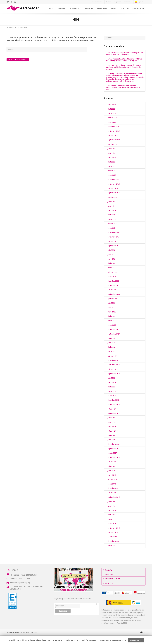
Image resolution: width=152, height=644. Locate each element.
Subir (142, 632)
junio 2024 (111, 206)
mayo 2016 (112, 475)
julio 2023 (111, 250)
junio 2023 (111, 255)
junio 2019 (111, 422)
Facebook (11, 2)
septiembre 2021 (114, 334)
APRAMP (9, 28)
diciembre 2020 (113, 360)
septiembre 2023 (114, 246)
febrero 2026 (112, 118)
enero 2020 (112, 396)
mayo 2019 (112, 427)
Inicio (51, 8)
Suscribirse (127, 2)
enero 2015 (112, 524)
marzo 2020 (112, 391)
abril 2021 (111, 347)
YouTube (15, 2)
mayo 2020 (112, 382)
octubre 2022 (113, 290)
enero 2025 (112, 175)
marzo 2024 (112, 219)
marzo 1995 (112, 546)
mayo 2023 (112, 259)
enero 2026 (112, 122)
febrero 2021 (112, 356)
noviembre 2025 (114, 131)
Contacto (108, 2)
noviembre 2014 (114, 528)
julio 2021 (111, 338)
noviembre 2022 (114, 285)
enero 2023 (112, 277)
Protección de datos (113, 579)
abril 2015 (111, 515)
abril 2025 (111, 162)
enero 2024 (112, 228)
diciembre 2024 (113, 180)
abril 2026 (111, 109)
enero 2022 (112, 325)
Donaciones (124, 8)
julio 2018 (111, 435)
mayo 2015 (112, 510)
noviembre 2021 (114, 330)
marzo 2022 (112, 321)
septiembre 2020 (114, 374)
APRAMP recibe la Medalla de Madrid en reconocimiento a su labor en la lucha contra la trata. (123, 87)
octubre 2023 (113, 241)
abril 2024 (111, 215)
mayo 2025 (112, 157)
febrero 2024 (112, 224)
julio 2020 (111, 378)
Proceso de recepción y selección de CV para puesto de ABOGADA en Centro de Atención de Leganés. (123, 67)
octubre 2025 (113, 135)
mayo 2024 (112, 210)
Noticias (114, 8)
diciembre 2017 (113, 444)
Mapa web (109, 574)
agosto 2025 (112, 144)
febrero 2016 (112, 479)
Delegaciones (118, 2)
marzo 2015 (112, 519)
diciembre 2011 (113, 541)
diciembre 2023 (113, 232)
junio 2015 (111, 506)
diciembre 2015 (113, 488)
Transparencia (74, 8)
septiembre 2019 (114, 413)
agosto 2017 (112, 453)
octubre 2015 (113, 493)
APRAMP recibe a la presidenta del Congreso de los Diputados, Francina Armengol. (124, 54)
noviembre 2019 (114, 404)
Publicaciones (102, 8)
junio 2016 (111, 471)
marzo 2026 (112, 113)
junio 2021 (111, 343)
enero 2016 (112, 484)
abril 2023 (111, 263)
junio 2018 (111, 440)
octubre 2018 (113, 431)
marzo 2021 (112, 352)
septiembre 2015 (114, 497)
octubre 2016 (113, 462)
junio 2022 (111, 307)
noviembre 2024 (114, 184)
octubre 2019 (113, 409)
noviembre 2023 (114, 237)
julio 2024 (111, 202)
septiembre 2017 (114, 449)
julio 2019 (111, 418)
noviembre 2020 (114, 365)
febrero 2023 (112, 272)
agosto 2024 (112, 197)
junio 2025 (111, 153)
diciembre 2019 (113, 400)
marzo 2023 (112, 268)
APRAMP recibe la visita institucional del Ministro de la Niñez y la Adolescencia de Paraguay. (125, 60)
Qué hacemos (88, 8)
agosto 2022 (112, 299)
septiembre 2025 (114, 140)
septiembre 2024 (114, 193)
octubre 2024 (113, 188)
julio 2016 (111, 466)
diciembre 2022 (113, 281)
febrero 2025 (112, 171)
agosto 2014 (112, 537)
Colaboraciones (97, 2)
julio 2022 (111, 303)
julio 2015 (111, 502)
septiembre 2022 (114, 294)
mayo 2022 (112, 312)
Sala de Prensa (138, 8)
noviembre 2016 (114, 457)
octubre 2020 (113, 369)
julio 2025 (111, 149)
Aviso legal (109, 583)
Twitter (8, 2)
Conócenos (61, 8)
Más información (136, 640)
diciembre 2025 (113, 127)
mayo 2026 (112, 105)
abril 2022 (111, 316)
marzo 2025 (112, 166)
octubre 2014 (113, 532)
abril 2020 (111, 387)
